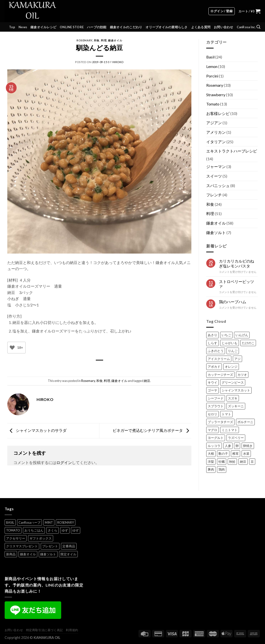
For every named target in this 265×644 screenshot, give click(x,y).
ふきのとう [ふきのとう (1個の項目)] (216, 351)
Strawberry (216, 95)
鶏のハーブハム (233, 302)
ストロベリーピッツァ (236, 284)
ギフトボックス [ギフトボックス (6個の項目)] (41, 538)
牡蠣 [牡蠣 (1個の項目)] (222, 462)
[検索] (258, 27)
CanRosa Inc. (246, 27)
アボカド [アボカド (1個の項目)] (214, 367)
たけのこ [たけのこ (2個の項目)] (248, 343)
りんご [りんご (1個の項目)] (233, 351)
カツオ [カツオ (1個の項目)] (242, 375)
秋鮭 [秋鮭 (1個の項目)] (232, 462)
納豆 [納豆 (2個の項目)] (243, 462)
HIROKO (118, 62)
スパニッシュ (218, 185)
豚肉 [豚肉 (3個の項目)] (211, 469)
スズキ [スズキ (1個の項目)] (233, 398)
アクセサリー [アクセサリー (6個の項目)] (16, 538)
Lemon (212, 66)
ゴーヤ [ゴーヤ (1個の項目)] (212, 390)
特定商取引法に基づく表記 (44, 630)
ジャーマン (216, 166)
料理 (104, 40)
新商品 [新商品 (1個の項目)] (11, 554)
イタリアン (216, 142)
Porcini (212, 76)
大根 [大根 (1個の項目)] (211, 454)
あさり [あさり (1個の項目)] (212, 335)
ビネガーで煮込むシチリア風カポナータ (152, 430)
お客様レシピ (218, 113)
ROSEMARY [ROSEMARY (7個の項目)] (66, 522)
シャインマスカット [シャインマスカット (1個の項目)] (236, 390)
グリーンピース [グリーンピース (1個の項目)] (233, 382)
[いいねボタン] (12, 348)
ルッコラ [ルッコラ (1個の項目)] (214, 446)
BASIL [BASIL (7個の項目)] (10, 522)
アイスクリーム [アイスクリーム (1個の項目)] (219, 359)
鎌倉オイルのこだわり (126, 27)
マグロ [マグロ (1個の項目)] (212, 430)
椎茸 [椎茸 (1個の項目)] (236, 454)
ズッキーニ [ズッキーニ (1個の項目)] (236, 406)
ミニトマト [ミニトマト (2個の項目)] (230, 430)
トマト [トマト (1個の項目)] (226, 414)
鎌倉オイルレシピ (43, 27)
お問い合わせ (224, 27)
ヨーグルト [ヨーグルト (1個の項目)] (216, 438)
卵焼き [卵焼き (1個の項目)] (248, 446)
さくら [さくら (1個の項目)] (53, 530)
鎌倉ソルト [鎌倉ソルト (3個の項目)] (48, 554)
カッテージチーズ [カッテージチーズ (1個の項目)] (220, 375)
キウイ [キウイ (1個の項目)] (212, 382)
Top (12, 27)
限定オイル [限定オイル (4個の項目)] (68, 554)
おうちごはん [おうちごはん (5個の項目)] (34, 530)
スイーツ (214, 176)
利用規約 (72, 630)
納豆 (147, 381)
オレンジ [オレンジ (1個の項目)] (231, 367)
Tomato (213, 104)
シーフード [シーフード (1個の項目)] (216, 398)
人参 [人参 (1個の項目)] (228, 446)
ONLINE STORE (72, 27)
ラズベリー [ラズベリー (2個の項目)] (236, 438)
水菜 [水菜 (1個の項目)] (246, 454)
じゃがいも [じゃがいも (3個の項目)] (230, 343)
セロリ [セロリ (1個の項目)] (212, 414)
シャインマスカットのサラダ (37, 430)
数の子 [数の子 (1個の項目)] (223, 454)
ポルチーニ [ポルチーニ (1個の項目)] (245, 422)
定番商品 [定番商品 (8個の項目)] (69, 546)
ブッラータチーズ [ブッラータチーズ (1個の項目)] (220, 422)
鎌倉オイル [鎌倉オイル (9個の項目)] (28, 554)
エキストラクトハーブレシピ (232, 151)
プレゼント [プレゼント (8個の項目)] (50, 546)
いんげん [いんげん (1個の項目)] (242, 335)
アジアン (214, 123)
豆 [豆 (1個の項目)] (252, 462)
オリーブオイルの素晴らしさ (167, 27)
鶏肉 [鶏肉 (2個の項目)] (222, 469)
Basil (210, 57)
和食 (97, 40)
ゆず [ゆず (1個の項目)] (65, 530)
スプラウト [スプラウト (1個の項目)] (216, 406)
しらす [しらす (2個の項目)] (212, 343)
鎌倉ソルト (216, 232)
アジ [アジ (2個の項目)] (237, 359)
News (23, 27)
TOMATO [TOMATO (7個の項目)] (13, 530)
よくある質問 (201, 27)
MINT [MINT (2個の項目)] (49, 522)
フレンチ (214, 195)
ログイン (64, 462)
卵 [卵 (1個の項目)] (237, 446)
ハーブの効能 (97, 27)
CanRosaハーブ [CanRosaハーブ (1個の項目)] (29, 522)
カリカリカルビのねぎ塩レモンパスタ (236, 263)
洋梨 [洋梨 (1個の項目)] (211, 462)
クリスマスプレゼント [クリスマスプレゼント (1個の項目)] (22, 546)
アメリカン (216, 132)
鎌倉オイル (115, 40)
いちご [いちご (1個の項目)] (226, 335)
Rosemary (84, 40)
